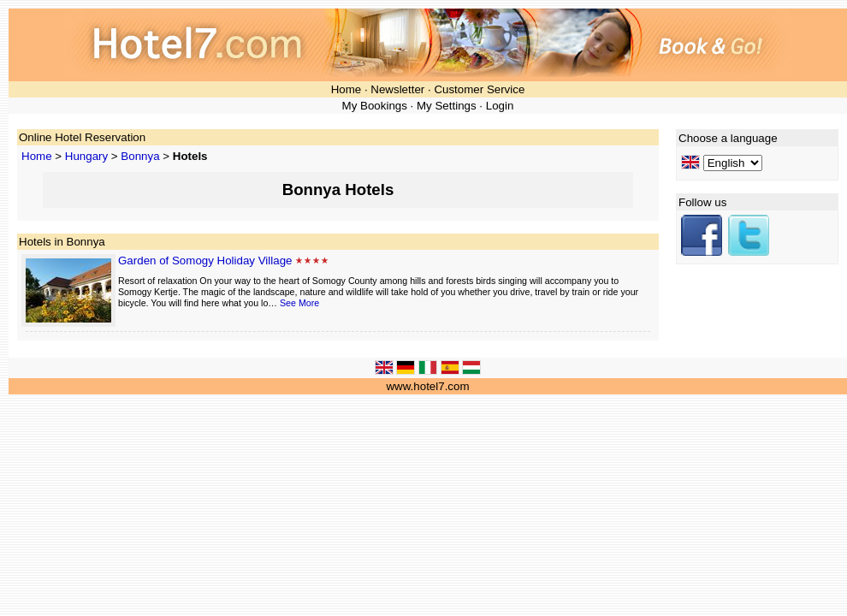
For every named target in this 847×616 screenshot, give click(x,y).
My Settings (447, 106)
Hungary (86, 156)
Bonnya (140, 156)
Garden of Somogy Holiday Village (205, 261)
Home (346, 89)
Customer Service (479, 89)
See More (299, 303)
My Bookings (375, 106)
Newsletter (397, 89)
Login (500, 106)
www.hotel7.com (427, 386)
